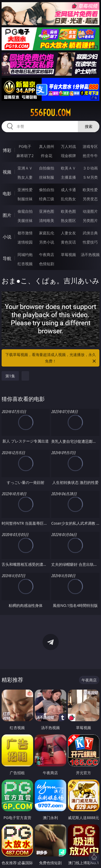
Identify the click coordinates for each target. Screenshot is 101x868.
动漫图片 (90, 211)
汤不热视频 (90, 255)
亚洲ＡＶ (25, 168)
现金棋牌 (68, 156)
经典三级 (47, 199)
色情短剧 (47, 264)
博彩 (7, 150)
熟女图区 (68, 220)
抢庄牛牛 (90, 156)
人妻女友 (68, 233)
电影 (7, 194)
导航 (7, 258)
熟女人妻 (25, 177)
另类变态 (90, 199)
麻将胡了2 (25, 156)
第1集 (10, 376)
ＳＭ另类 (90, 177)
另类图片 (90, 220)
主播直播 (68, 177)
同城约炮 (25, 255)
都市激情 (25, 233)
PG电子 (25, 146)
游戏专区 (90, 146)
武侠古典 (90, 233)
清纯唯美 (47, 220)
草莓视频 (68, 255)
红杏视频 (25, 264)
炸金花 (47, 156)
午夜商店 (47, 255)
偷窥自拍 (25, 211)
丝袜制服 (47, 177)
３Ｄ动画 (90, 168)
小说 (7, 237)
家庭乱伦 (47, 233)
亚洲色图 (47, 211)
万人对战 (68, 146)
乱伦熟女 (68, 199)
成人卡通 (68, 190)
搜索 (89, 126)
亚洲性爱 (25, 190)
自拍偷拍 (47, 168)
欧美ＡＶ (68, 168)
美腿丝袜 (25, 220)
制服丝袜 (25, 199)
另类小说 (47, 242)
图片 (7, 215)
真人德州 (47, 146)
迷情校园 (25, 242)
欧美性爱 (90, 190)
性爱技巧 (90, 242)
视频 (7, 172)
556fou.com (50, 113)
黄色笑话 (68, 242)
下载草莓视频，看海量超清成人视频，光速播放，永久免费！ (51, 358)
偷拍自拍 (47, 190)
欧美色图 (68, 211)
